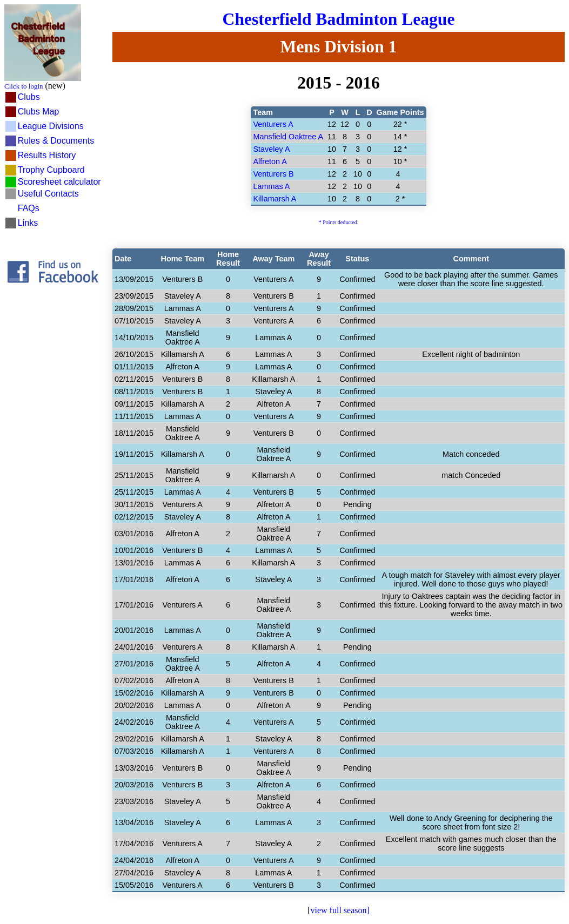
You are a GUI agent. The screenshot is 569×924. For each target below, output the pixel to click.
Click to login (24, 86)
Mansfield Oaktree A (288, 137)
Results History (47, 155)
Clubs (29, 97)
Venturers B (273, 174)
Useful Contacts (48, 194)
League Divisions (51, 126)
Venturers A (273, 124)
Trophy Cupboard (51, 170)
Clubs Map (38, 112)
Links (28, 223)
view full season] (340, 910)
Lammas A (271, 186)
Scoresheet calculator (59, 182)
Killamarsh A (275, 199)
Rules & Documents (56, 141)
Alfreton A (270, 161)
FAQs (29, 208)
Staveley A (271, 149)
